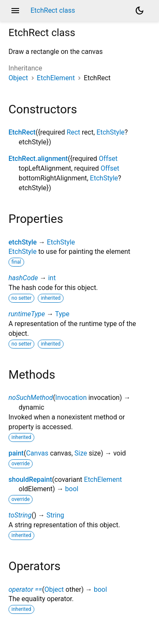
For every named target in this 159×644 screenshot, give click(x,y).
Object (18, 78)
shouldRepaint (30, 479)
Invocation (71, 398)
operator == (25, 589)
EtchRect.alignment (38, 159)
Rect (73, 132)
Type (62, 314)
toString (20, 515)
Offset (108, 159)
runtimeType (27, 314)
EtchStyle (111, 132)
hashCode (23, 278)
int (52, 278)
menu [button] (15, 11)
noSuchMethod (31, 398)
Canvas (37, 453)
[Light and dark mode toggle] (139, 11)
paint (16, 453)
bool (72, 489)
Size (81, 453)
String (55, 515)
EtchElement (56, 78)
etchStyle (23, 242)
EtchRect (22, 132)
